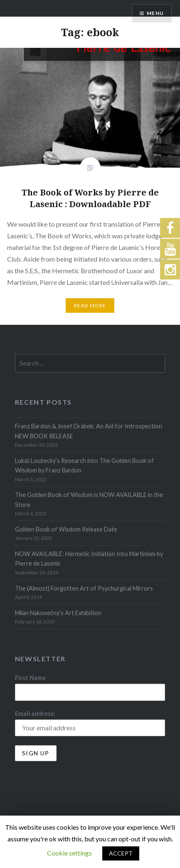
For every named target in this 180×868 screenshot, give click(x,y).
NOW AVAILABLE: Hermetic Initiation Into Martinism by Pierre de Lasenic (89, 559)
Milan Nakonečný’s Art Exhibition (58, 613)
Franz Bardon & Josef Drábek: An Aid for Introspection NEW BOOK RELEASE (89, 431)
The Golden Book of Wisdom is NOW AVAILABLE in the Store (89, 500)
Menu (155, 13)
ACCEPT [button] (121, 853)
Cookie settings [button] (69, 853)
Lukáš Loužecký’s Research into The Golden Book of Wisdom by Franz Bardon (84, 465)
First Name (30, 678)
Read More (90, 305)
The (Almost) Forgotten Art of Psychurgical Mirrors (84, 588)
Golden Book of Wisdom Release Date (66, 529)
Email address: (35, 713)
